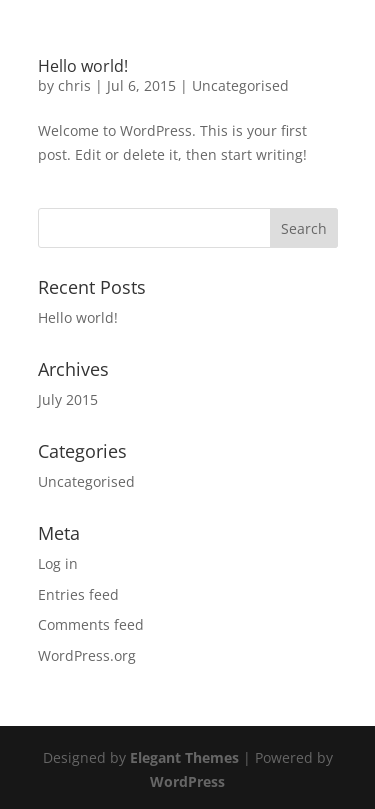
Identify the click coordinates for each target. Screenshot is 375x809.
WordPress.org (87, 655)
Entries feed (78, 594)
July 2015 (68, 399)
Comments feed (91, 624)
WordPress (187, 781)
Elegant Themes (184, 757)
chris (74, 85)
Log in (58, 563)
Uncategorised (240, 85)
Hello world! (83, 66)
